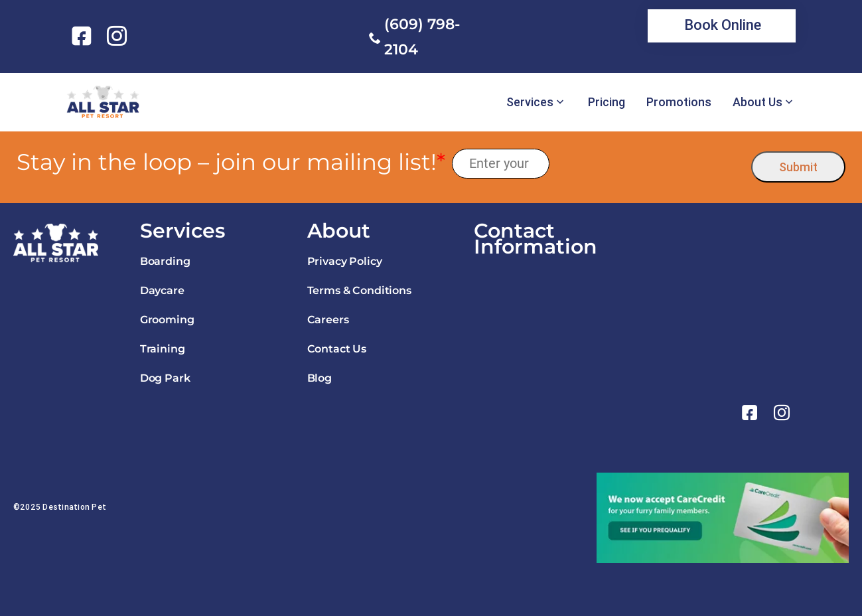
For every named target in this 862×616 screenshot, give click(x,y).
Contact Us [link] (337, 349)
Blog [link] (320, 378)
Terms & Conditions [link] (359, 290)
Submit (798, 167)
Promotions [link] (679, 102)
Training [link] (163, 349)
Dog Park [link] (165, 378)
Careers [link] (328, 320)
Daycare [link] (162, 290)
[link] (84, 36)
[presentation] (651, 164)
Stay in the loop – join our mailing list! (231, 162)
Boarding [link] (165, 261)
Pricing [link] (607, 102)
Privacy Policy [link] (345, 261)
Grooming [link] (167, 320)
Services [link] (530, 102)
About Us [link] (757, 102)
